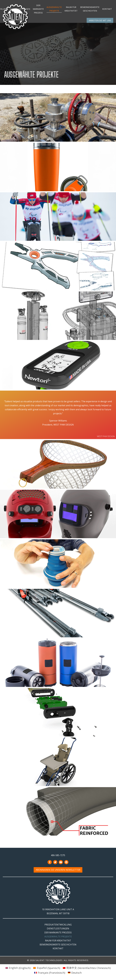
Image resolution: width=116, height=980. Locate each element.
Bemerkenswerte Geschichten (90, 9)
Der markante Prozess (38, 9)
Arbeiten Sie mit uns (100, 20)
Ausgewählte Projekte (54, 9)
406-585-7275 (58, 855)
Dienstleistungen (20, 9)
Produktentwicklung (58, 925)
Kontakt (107, 9)
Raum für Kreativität (71, 9)
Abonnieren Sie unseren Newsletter (58, 870)
